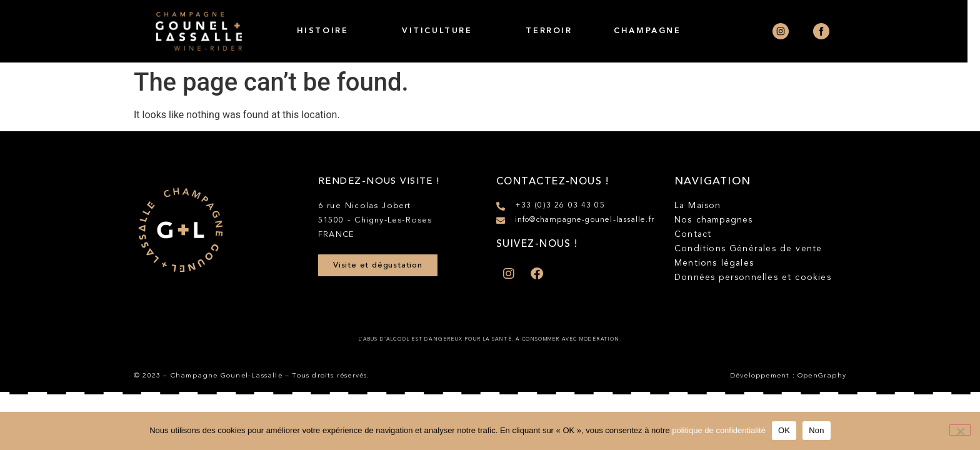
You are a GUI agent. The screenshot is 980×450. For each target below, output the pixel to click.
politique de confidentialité (719, 430)
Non (817, 430)
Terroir (556, 31)
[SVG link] (181, 230)
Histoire (329, 31)
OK (784, 430)
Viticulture (443, 31)
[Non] (960, 430)
